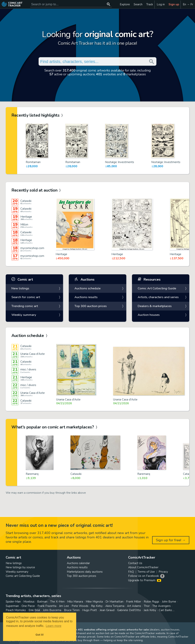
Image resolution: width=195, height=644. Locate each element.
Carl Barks (165, 610)
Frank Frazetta (47, 606)
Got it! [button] (40, 635)
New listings (20, 288)
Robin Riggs (151, 602)
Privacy (163, 572)
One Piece (28, 606)
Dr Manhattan (114, 602)
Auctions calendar (78, 563)
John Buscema (52, 610)
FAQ (131, 572)
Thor (147, 606)
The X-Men (57, 602)
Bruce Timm (72, 610)
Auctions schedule (88, 288)
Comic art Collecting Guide (23, 576)
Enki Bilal (34, 610)
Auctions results (86, 297)
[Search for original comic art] (71, 4)
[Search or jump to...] (109, 4)
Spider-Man (13, 602)
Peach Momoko (16, 610)
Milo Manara (75, 602)
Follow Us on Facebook (143, 576)
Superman (12, 606)
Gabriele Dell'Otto (129, 610)
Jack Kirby (150, 610)
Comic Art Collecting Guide (157, 288)
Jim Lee (64, 606)
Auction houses (149, 315)
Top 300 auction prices (91, 306)
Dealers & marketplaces (155, 306)
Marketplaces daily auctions (85, 572)
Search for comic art (26, 297)
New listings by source (20, 567)
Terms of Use (146, 572)
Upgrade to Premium (145, 580)
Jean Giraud (107, 610)
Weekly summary (24, 315)
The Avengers (161, 606)
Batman (42, 602)
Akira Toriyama (115, 606)
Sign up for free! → (171, 540)
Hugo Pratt (90, 610)
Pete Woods (80, 606)
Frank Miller (134, 602)
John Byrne (169, 602)
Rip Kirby (97, 606)
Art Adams (134, 606)
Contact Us (135, 563)
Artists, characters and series (158, 297)
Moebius (29, 602)
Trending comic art (25, 306)
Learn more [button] (54, 626)
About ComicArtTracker (143, 567)
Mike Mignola (94, 602)
